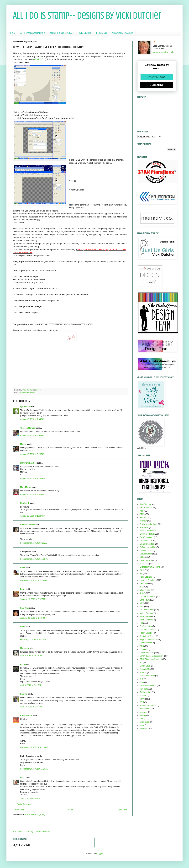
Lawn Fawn (145, 600)
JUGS (142, 593)
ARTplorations (146, 508)
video (142, 725)
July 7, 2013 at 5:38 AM (30, 798)
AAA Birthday (145, 504)
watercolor (144, 728)
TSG (142, 682)
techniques (144, 722)
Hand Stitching (146, 577)
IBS (141, 587)
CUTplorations (146, 541)
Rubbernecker (146, 643)
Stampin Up (145, 669)
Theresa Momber (28, 428)
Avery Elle (144, 527)
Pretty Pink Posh (147, 636)
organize (143, 712)
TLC (142, 679)
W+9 (142, 702)
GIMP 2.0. (39, 59)
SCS (142, 646)
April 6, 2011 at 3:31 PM (30, 685)
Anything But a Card (148, 524)
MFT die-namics (147, 610)
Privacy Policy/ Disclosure (123, 33)
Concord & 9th (146, 550)
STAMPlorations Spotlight (151, 659)
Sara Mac (24, 608)
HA (141, 574)
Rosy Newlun (26, 716)
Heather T (25, 503)
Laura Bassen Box (148, 597)
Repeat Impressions (148, 640)
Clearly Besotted (147, 544)
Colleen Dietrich (28, 525)
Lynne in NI (25, 407)
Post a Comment (24, 804)
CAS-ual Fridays (147, 534)
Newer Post (19, 810)
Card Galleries (85, 33)
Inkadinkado (145, 590)
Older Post (122, 810)
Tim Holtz (144, 689)
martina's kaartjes (28, 463)
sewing (143, 715)
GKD (142, 570)
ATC (142, 511)
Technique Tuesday (148, 686)
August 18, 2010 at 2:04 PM (32, 419)
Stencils (143, 673)
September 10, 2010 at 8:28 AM (34, 543)
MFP (142, 603)
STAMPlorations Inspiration (151, 656)
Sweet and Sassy (147, 676)
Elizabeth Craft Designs (150, 567)
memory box (145, 709)
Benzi (23, 568)
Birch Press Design (148, 531)
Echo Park (144, 564)
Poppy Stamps (146, 633)
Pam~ (23, 589)
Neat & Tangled (146, 620)
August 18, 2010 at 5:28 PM (32, 454)
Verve (142, 699)
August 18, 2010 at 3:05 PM (32, 435)
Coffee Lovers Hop (148, 547)
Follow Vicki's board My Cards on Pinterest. (32, 832)
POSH (23, 664)
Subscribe (157, 85)
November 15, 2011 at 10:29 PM (34, 747)
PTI (141, 623)
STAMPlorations (147, 653)
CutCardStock (146, 554)
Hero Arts (144, 583)
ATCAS (143, 517)
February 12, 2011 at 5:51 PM (33, 640)
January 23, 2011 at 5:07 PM (32, 599)
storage (143, 719)
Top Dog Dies (146, 692)
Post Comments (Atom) (35, 814)
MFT (142, 607)
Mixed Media (145, 616)
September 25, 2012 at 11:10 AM (34, 769)
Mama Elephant (147, 613)
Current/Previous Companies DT (33, 33)
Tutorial (143, 696)
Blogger (100, 854)
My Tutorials (102, 33)
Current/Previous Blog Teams (62, 33)
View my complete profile (163, 52)
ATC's (142, 514)
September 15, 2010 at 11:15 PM (34, 559)
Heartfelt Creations (148, 580)
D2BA (142, 557)
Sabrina (24, 694)
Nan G (23, 627)
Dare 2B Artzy (146, 560)
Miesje (23, 444)
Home (13, 33)
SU (141, 663)
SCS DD (143, 649)
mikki (23, 778)
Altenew (143, 521)
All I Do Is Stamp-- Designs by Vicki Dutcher (87, 15)
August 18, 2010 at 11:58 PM (33, 478)
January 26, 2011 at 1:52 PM (32, 618)
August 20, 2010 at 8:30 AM (32, 494)
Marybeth (24, 648)
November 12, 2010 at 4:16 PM (34, 580)
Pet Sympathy (146, 626)
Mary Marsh (26, 487)
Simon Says (145, 666)
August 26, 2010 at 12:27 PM (33, 516)
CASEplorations (147, 537)
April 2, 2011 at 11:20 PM (31, 656)
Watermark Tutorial (28, 393)
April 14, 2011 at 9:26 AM (31, 707)
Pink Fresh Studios (148, 630)
